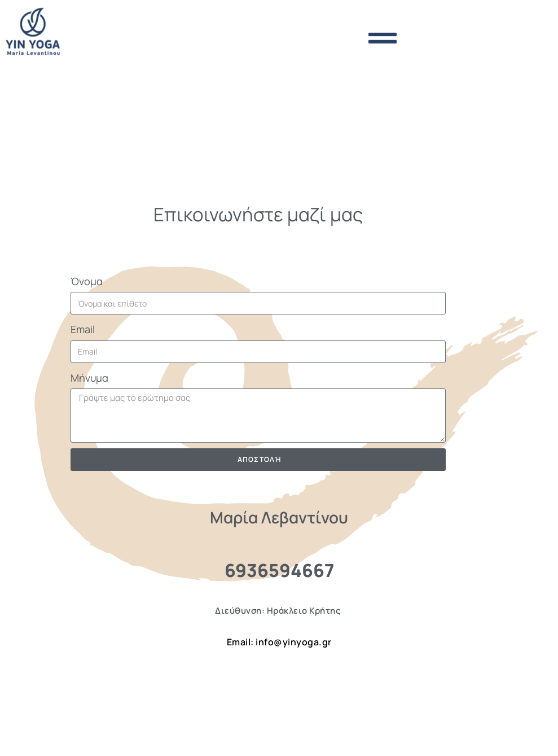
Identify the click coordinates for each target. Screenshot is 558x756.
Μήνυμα (89, 378)
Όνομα (87, 281)
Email (83, 329)
